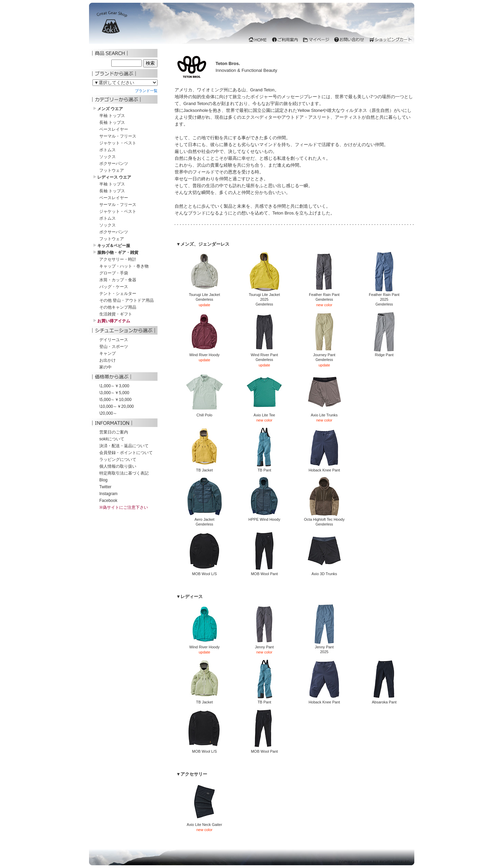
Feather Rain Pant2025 (384, 295)
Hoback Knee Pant (324, 468)
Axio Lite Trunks (324, 413)
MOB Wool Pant (264, 572)
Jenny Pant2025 (324, 647)
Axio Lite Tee (264, 413)
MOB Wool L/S (204, 572)
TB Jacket (204, 468)
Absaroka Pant (384, 700)
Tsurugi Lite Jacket (204, 293)
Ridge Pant (384, 353)
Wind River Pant (264, 353)
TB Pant (264, 468)
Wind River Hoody (204, 353)
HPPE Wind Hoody (264, 517)
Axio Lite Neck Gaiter (204, 823)
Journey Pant (324, 353)
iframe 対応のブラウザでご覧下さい (252, 25)
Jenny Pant (264, 645)
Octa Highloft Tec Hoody (324, 517)
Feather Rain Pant (324, 293)
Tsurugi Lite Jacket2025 (264, 295)
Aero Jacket (204, 517)
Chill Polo (204, 413)
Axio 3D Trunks (324, 572)
